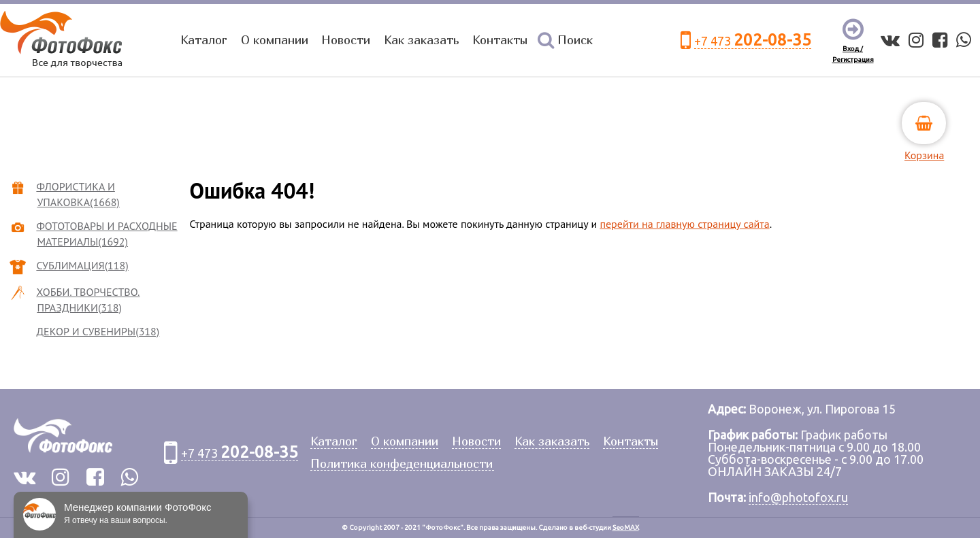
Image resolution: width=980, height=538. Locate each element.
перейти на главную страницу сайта (684, 224)
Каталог (204, 40)
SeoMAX (626, 527)
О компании (275, 40)
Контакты (500, 40)
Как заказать (421, 40)
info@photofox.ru (798, 497)
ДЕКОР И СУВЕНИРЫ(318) (98, 331)
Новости (346, 40)
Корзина (924, 155)
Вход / (853, 49)
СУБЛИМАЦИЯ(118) (82, 265)
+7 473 (753, 40)
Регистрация (853, 60)
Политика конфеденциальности (402, 464)
